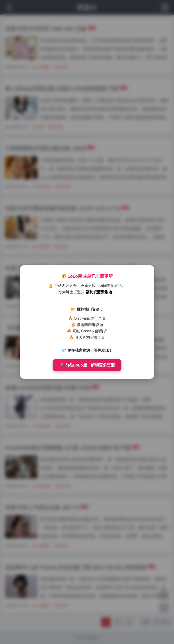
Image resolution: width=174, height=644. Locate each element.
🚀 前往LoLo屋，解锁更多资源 (87, 365)
